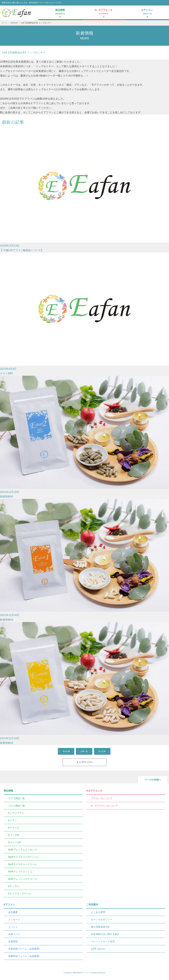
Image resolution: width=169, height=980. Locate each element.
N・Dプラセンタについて (104, 806)
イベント (13, 927)
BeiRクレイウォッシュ (20, 872)
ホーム (5, 23)
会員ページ (14, 934)
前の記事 (66, 751)
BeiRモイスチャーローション (24, 857)
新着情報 (14, 23)
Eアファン (9, 905)
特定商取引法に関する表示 (105, 934)
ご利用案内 (92, 905)
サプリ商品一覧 (17, 798)
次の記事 (102, 751)
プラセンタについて (102, 798)
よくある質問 (98, 912)
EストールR (15, 842)
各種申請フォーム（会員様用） (25, 956)
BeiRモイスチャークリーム (23, 864)
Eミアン (13, 820)
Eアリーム (14, 828)
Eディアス (14, 886)
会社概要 (13, 912)
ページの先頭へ (153, 780)
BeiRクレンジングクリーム (23, 879)
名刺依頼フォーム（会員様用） (25, 949)
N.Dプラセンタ (94, 791)
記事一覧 (84, 751)
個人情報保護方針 (100, 927)
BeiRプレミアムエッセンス (23, 850)
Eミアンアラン (16, 813)
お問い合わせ (98, 949)
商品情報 (8, 791)
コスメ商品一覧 (17, 806)
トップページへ (85, 762)
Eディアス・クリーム (20, 894)
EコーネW (14, 835)
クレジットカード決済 (103, 941)
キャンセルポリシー (102, 920)
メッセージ (14, 920)
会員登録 (13, 941)
